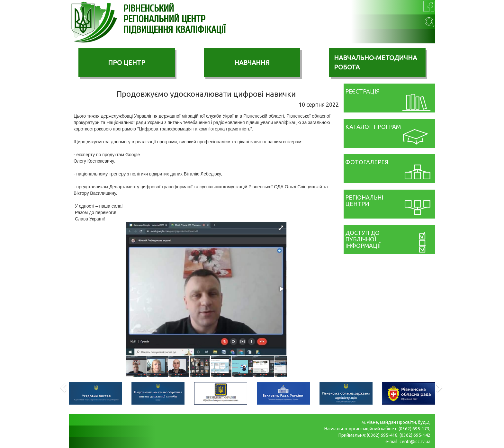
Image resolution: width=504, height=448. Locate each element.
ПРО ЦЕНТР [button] (127, 63)
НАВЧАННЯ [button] (252, 63)
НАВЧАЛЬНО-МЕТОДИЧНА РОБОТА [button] (375, 62)
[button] (281, 228)
